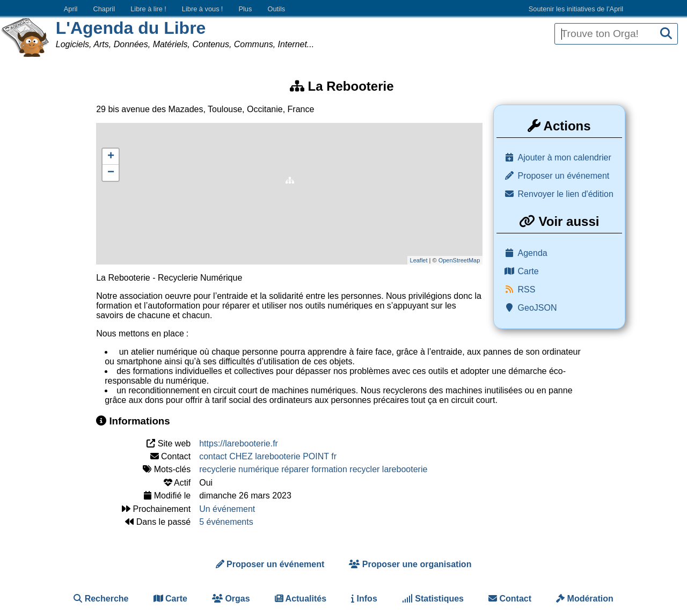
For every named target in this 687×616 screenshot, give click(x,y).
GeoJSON (538, 308)
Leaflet (419, 260)
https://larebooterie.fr (239, 443)
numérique (259, 469)
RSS (527, 289)
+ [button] (111, 157)
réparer (295, 469)
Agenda (533, 253)
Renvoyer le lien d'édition (566, 194)
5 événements (226, 522)
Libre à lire (148, 9)
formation (329, 469)
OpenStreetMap (459, 260)
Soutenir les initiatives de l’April (576, 9)
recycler (364, 469)
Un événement (227, 509)
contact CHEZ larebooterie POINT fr (268, 456)
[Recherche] (666, 34)
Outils (276, 9)
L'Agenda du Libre (131, 28)
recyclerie (217, 469)
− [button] (111, 173)
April (71, 9)
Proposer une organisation (410, 564)
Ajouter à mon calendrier (565, 157)
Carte (528, 271)
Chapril (104, 9)
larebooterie (405, 469)
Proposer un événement (564, 176)
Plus (245, 9)
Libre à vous (202, 9)
